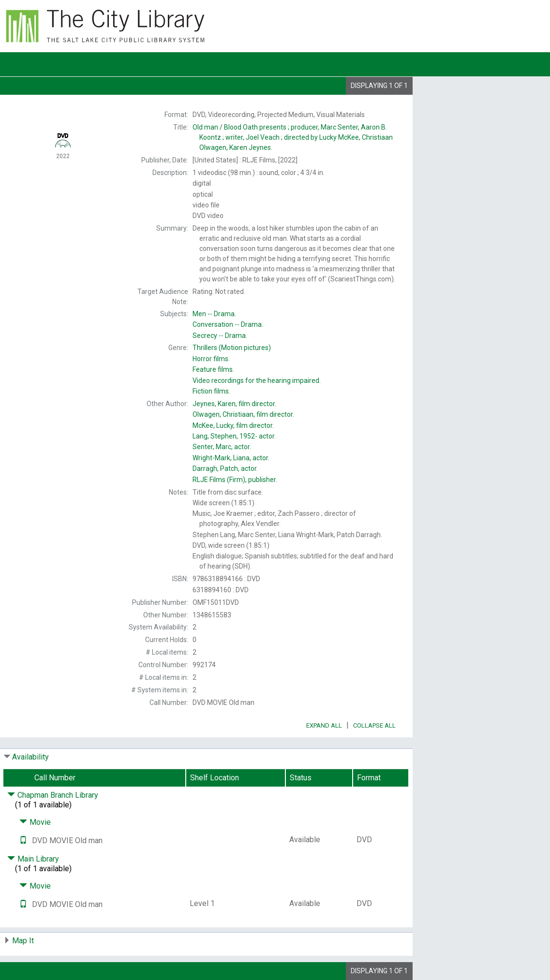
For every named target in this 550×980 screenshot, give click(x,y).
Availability (30, 757)
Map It (23, 941)
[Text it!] (23, 841)
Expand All (324, 725)
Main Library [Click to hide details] (33, 859)
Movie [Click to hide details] (35, 822)
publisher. (235, 480)
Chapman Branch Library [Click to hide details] (53, 795)
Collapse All (374, 725)
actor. (234, 436)
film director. (234, 404)
